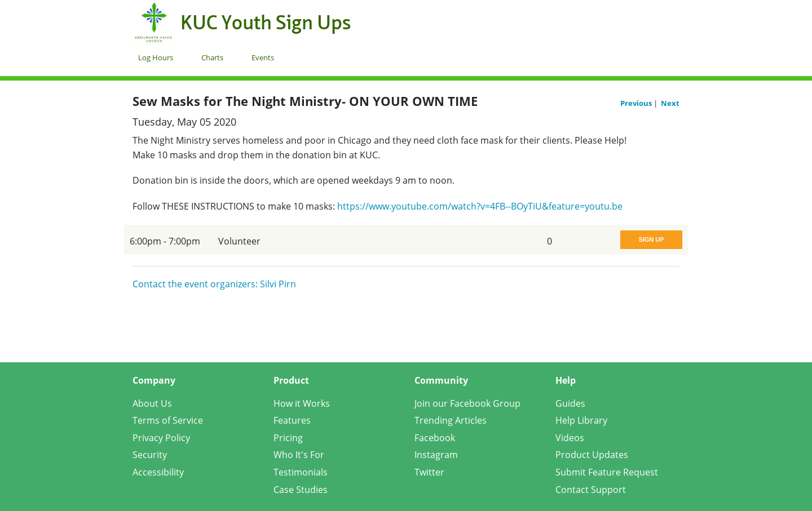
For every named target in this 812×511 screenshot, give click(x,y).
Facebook (435, 438)
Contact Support (591, 490)
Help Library (581, 420)
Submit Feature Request (607, 472)
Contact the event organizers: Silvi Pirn (214, 284)
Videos (570, 438)
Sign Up (651, 239)
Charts (212, 57)
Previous (637, 103)
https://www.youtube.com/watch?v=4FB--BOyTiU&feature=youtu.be (480, 206)
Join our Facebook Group (467, 403)
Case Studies (301, 490)
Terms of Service (168, 420)
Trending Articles (451, 420)
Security (150, 455)
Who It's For (299, 455)
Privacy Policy (161, 438)
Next (670, 103)
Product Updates (592, 455)
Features (292, 420)
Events (263, 57)
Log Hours (156, 57)
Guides (570, 403)
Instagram (436, 455)
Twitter (429, 472)
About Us (152, 403)
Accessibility (158, 472)
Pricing (288, 438)
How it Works (302, 403)
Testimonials (301, 472)
